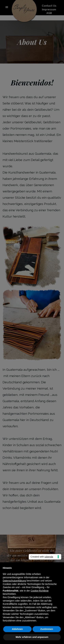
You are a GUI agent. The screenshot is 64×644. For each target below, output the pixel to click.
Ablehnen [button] (17, 629)
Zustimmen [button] (47, 629)
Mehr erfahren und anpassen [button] (32, 637)
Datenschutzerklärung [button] (14, 581)
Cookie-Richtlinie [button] (40, 591)
